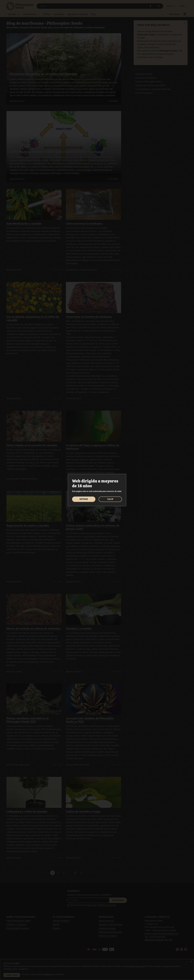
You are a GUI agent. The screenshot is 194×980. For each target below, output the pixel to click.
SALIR (110, 499)
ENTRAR (84, 499)
